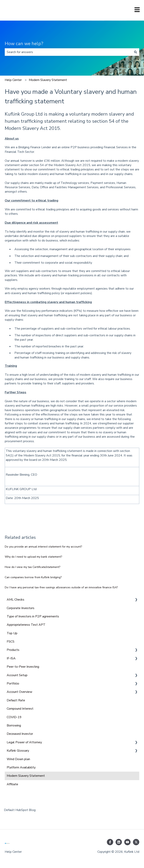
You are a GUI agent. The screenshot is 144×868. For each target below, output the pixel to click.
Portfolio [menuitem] (13, 684)
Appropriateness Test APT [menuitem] (26, 625)
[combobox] (68, 52)
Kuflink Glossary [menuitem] (18, 751)
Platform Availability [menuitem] (21, 767)
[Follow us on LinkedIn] (119, 842)
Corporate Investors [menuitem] (21, 608)
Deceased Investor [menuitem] (20, 734)
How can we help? (24, 44)
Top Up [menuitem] (12, 633)
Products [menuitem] (13, 650)
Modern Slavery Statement (48, 80)
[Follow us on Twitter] (136, 842)
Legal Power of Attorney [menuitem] (24, 742)
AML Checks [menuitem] (16, 600)
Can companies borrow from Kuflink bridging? (33, 577)
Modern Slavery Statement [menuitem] (26, 776)
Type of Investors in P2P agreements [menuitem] (33, 616)
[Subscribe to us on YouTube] (127, 842)
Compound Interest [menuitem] (20, 709)
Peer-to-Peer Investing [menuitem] (23, 667)
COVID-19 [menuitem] (14, 717)
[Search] (136, 52)
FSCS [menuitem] (11, 642)
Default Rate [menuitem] (16, 700)
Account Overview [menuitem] (19, 692)
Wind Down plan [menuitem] (18, 759)
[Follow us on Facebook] (110, 842)
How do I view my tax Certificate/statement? (32, 567)
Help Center (13, 80)
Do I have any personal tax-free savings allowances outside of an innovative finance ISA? (61, 587)
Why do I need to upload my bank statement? (33, 557)
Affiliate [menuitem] (12, 784)
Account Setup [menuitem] (17, 675)
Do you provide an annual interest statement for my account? (43, 547)
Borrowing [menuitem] (14, 725)
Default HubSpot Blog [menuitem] (20, 810)
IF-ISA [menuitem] (11, 658)
